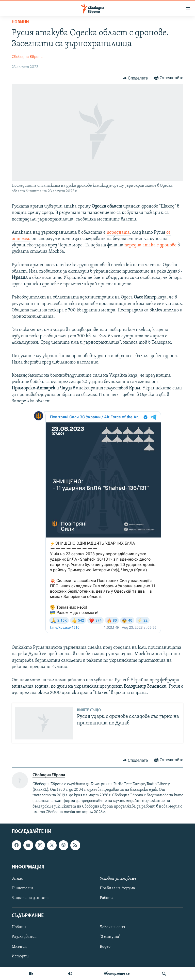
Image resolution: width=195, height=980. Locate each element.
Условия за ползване (118, 879)
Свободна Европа (27, 57)
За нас (17, 879)
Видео (105, 946)
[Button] (135, 78)
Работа (107, 898)
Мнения (19, 946)
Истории (20, 956)
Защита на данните (31, 898)
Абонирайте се (117, 974)
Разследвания (24, 937)
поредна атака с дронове (151, 245)
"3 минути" (110, 937)
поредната (118, 233)
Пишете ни (22, 888)
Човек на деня (112, 927)
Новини (20, 22)
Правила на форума (117, 888)
